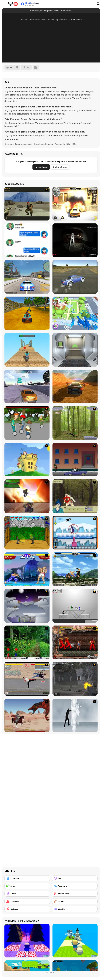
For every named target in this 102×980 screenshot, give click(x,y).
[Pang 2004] (27, 642)
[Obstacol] (27, 901)
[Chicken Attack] (27, 460)
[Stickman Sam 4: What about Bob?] (75, 606)
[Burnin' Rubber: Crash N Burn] (75, 204)
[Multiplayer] (75, 894)
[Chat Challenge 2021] (27, 240)
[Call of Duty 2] (75, 679)
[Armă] (27, 886)
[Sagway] (27, 423)
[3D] (75, 878)
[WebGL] (75, 909)
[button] (11, 139)
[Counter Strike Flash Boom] (27, 204)
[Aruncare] (75, 886)
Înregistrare (41, 167)
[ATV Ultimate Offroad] (27, 313)
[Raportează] (26, 67)
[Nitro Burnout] (27, 386)
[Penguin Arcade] (75, 533)
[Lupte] (27, 894)
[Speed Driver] (75, 277)
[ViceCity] (27, 277)
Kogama (49, 144)
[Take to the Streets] (27, 679)
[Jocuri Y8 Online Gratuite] (13, 4)
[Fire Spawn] (27, 715)
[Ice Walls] (75, 715)
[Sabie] (75, 901)
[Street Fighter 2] (27, 569)
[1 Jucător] (27, 878)
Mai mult (51, 973)
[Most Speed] (75, 386)
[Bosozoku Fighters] (75, 642)
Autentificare (60, 167)
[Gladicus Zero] (27, 496)
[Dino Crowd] (75, 313)
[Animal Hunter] (75, 423)
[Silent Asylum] (75, 240)
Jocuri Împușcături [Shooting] (23, 144)
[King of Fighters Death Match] (75, 569)
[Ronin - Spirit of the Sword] (75, 496)
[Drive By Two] (75, 460)
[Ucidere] (27, 909)
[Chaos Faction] (27, 606)
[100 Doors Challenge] (75, 350)
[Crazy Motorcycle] (27, 350)
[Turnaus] (27, 533)
